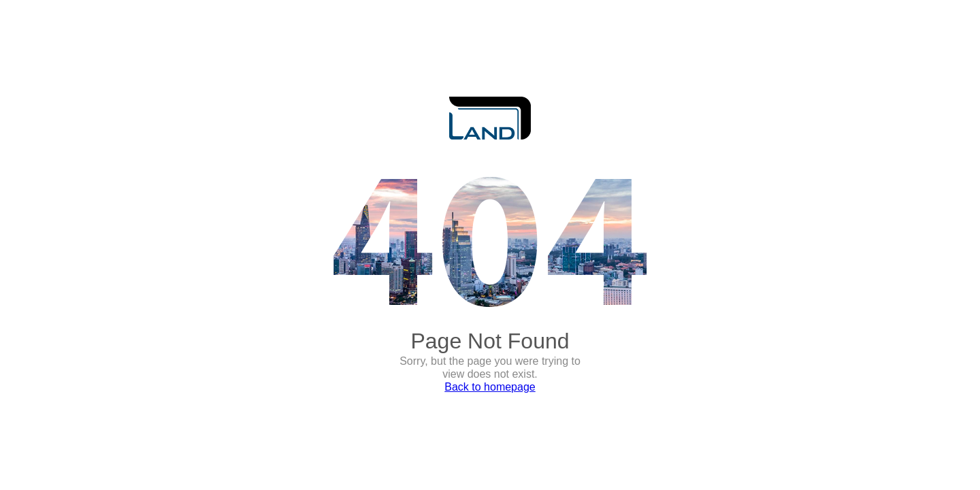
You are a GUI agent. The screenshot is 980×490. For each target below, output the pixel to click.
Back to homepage (490, 387)
